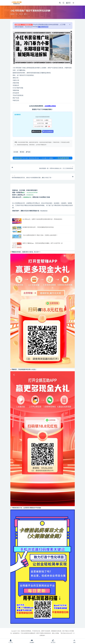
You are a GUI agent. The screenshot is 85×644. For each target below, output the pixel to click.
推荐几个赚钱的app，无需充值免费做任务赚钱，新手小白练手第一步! (43, 243)
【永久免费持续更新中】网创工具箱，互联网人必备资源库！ (40, 235)
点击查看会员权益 (50, 106)
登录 (68, 3)
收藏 (16, 152)
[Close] (70, 24)
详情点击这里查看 (43, 27)
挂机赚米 (32, 641)
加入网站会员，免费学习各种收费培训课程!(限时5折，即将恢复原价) (42, 219)
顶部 (74, 641)
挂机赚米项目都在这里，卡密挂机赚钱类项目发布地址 (38, 227)
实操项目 (12, 14)
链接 (28, 152)
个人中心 (11, 641)
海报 (22, 152)
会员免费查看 (48, 131)
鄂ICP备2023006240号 (67, 633)
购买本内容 (36, 131)
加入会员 (53, 641)
